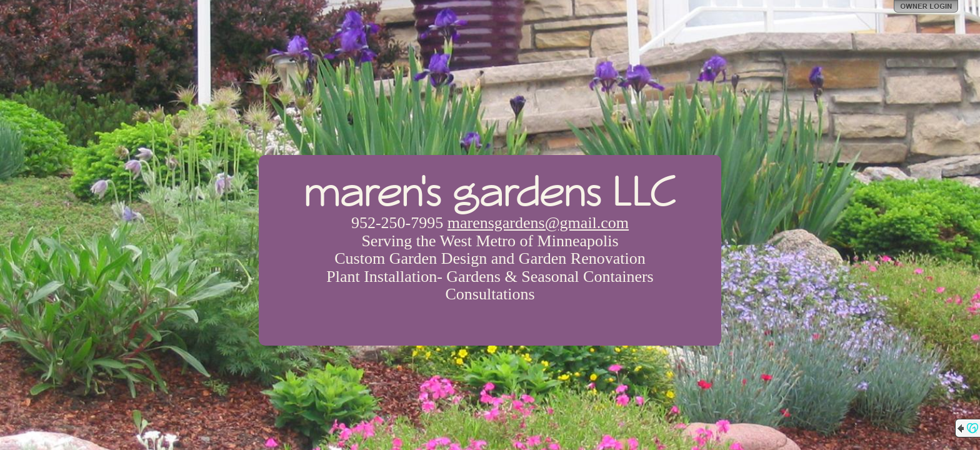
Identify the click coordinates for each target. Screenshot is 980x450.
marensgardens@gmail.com (538, 223)
